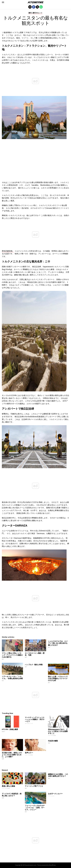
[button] (3, 2)
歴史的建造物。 (8, 251)
